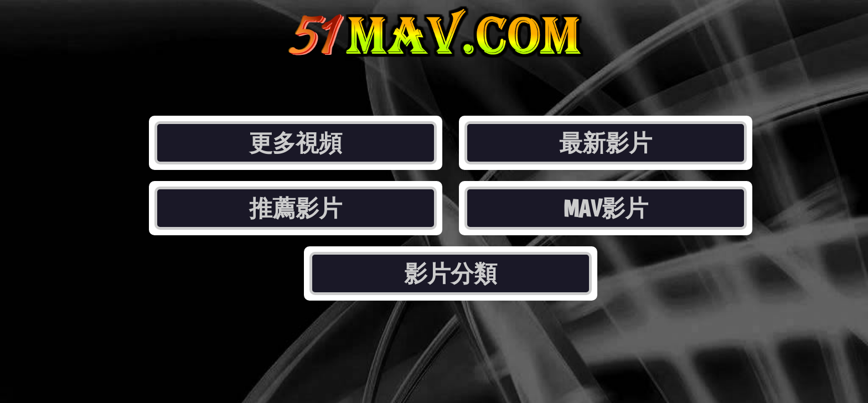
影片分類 (451, 273)
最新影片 (606, 143)
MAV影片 (606, 208)
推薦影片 (296, 208)
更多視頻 (296, 143)
